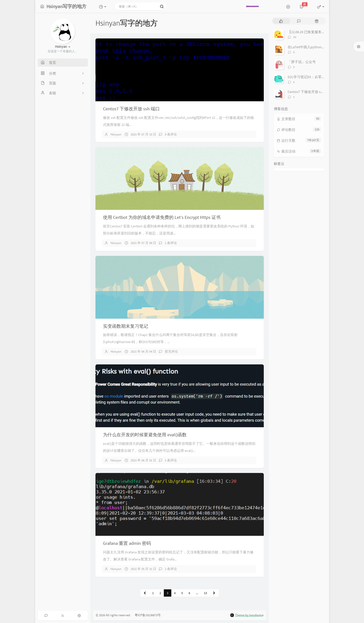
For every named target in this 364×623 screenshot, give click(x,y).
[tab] (281, 21)
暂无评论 (171, 351)
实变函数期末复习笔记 (126, 326)
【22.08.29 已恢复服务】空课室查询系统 (319, 32)
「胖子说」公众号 (302, 62)
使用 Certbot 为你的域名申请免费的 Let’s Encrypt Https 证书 (162, 217)
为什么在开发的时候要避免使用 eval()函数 (145, 435)
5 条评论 (171, 134)
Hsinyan (116, 134)
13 (205, 593)
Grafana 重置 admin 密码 (127, 543)
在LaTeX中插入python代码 (308, 47)
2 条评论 (171, 243)
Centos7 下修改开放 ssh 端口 (131, 109)
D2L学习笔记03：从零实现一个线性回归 (319, 77)
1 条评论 (171, 460)
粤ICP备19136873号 (146, 615)
